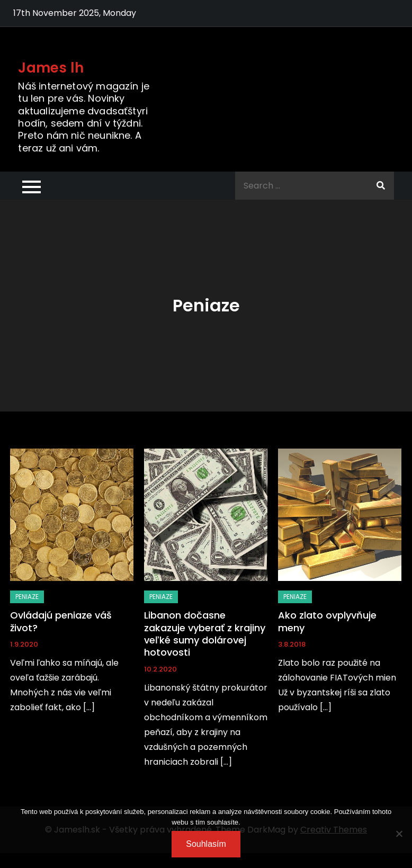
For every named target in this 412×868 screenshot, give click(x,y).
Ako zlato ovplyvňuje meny (327, 621)
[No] (399, 834)
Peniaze (27, 597)
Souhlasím (206, 844)
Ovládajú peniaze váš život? (61, 621)
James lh (51, 68)
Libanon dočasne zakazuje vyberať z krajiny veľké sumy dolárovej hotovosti (205, 634)
